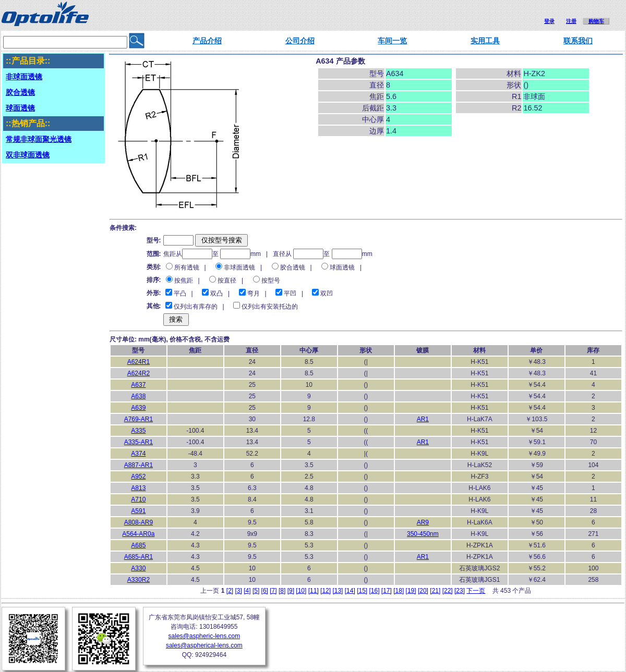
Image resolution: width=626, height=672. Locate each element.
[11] (314, 591)
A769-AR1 (139, 419)
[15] (362, 591)
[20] (423, 591)
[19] (411, 591)
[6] (265, 591)
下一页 (476, 591)
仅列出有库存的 (196, 307)
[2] (230, 591)
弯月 (254, 294)
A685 (138, 545)
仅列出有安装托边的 (270, 307)
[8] (282, 591)
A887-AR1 (139, 465)
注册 (571, 21)
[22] (448, 591)
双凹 (327, 294)
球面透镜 (342, 267)
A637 (138, 385)
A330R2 (139, 580)
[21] (435, 591)
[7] (273, 591)
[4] (247, 591)
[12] (326, 591)
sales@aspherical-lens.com (204, 645)
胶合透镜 (293, 267)
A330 (138, 568)
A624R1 (139, 362)
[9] (291, 591)
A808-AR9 (139, 522)
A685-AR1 (139, 557)
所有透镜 (187, 267)
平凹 (290, 294)
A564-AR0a (138, 534)
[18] (399, 591)
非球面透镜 (239, 267)
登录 (549, 21)
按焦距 (184, 280)
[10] (301, 591)
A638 (138, 396)
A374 (138, 454)
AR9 (423, 522)
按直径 (227, 280)
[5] (256, 591)
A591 (138, 511)
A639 (138, 408)
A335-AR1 (139, 442)
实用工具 (485, 41)
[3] (239, 591)
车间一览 (392, 41)
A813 (138, 488)
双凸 (216, 294)
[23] (460, 591)
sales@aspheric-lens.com (204, 636)
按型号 (271, 280)
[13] (338, 591)
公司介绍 (300, 41)
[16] (375, 591)
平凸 (180, 294)
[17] (387, 591)
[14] (350, 591)
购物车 (596, 21)
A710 (138, 499)
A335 (138, 431)
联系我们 (578, 41)
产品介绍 (207, 41)
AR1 (423, 419)
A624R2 (139, 373)
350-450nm (423, 534)
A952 (138, 476)
